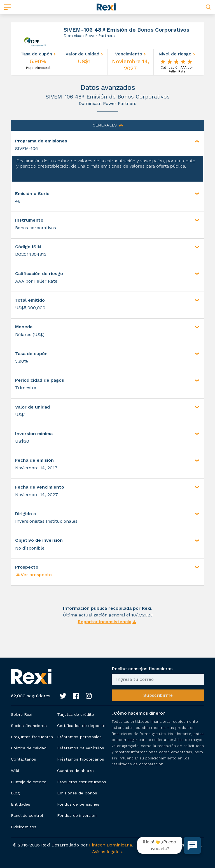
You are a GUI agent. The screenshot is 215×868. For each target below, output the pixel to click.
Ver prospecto (33, 575)
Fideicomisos (24, 827)
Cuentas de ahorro (75, 771)
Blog (15, 793)
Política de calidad (29, 748)
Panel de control (27, 815)
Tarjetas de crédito (76, 714)
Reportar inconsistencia (105, 622)
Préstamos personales (79, 737)
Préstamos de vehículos (81, 748)
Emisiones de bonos (77, 793)
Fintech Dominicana (111, 845)
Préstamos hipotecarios (81, 759)
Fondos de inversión (77, 815)
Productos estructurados (82, 782)
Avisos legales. (107, 852)
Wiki (15, 771)
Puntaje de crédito (29, 782)
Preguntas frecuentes (32, 737)
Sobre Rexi (22, 714)
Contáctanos (24, 759)
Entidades (21, 804)
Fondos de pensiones (78, 804)
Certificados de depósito (81, 726)
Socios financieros (29, 726)
